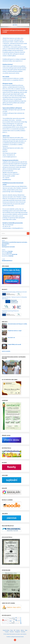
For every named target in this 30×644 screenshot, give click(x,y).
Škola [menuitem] (12, 630)
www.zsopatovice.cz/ (17, 61)
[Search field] (15, 233)
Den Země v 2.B (11, 338)
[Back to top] (15, 640)
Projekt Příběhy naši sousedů (14, 344)
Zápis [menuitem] (26, 630)
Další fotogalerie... (6, 351)
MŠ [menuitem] (15, 630)
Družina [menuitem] (18, 630)
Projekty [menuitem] (7, 632)
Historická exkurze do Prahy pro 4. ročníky (17, 324)
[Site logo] (15, 21)
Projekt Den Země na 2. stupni (15, 331)
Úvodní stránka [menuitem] (6, 630)
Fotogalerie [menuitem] (17, 632)
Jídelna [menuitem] (22, 630)
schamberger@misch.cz (18, 228)
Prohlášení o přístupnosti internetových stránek (15, 637)
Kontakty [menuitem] (23, 632)
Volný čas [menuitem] (12, 632)
